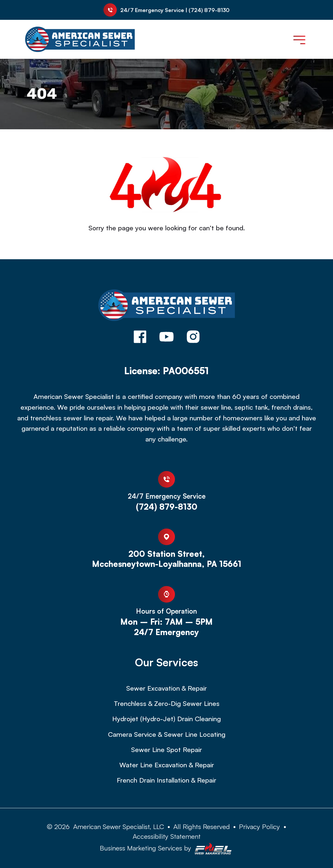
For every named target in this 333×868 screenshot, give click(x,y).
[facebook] (140, 338)
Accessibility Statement (167, 836)
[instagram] (193, 338)
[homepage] (167, 306)
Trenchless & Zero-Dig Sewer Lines (167, 703)
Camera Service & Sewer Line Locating (167, 734)
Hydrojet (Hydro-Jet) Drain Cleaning (166, 719)
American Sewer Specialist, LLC (119, 826)
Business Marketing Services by (166, 849)
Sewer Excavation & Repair (166, 688)
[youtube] (166, 338)
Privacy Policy (260, 826)
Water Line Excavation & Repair (167, 765)
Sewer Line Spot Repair (166, 750)
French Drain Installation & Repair (166, 780)
